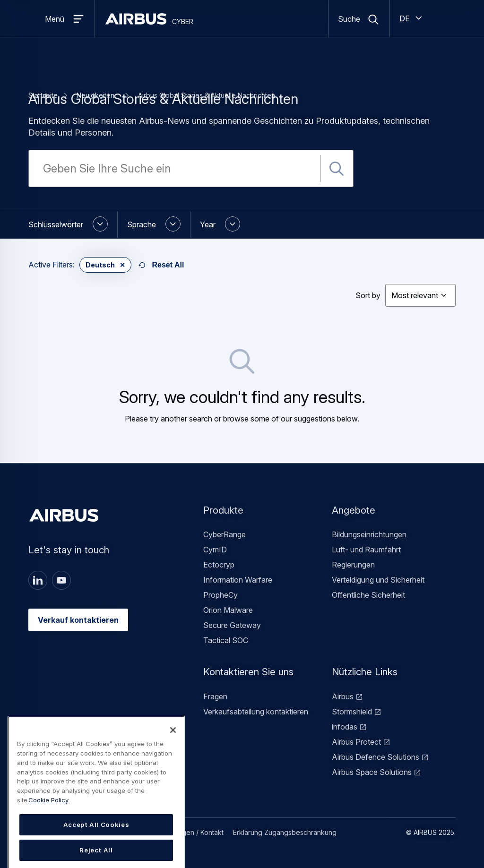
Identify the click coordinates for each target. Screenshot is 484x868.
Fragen (215, 696)
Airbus (343, 696)
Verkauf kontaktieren (78, 620)
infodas (345, 727)
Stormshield (352, 712)
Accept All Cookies (96, 854)
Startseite (43, 95)
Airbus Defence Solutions (376, 757)
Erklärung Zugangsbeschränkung (285, 832)
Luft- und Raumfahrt (366, 550)
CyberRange (225, 534)
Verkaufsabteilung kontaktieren (256, 712)
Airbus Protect (356, 742)
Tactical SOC (226, 640)
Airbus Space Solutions (372, 772)
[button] (73, 224)
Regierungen (353, 565)
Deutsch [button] (100, 265)
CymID (215, 550)
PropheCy (220, 595)
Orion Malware (228, 610)
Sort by (368, 295)
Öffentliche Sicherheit (368, 595)
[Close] (173, 760)
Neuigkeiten (95, 95)
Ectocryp (219, 565)
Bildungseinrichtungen (369, 534)
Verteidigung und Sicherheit (378, 580)
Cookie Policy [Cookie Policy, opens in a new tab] (48, 829)
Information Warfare (238, 580)
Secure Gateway (232, 625)
